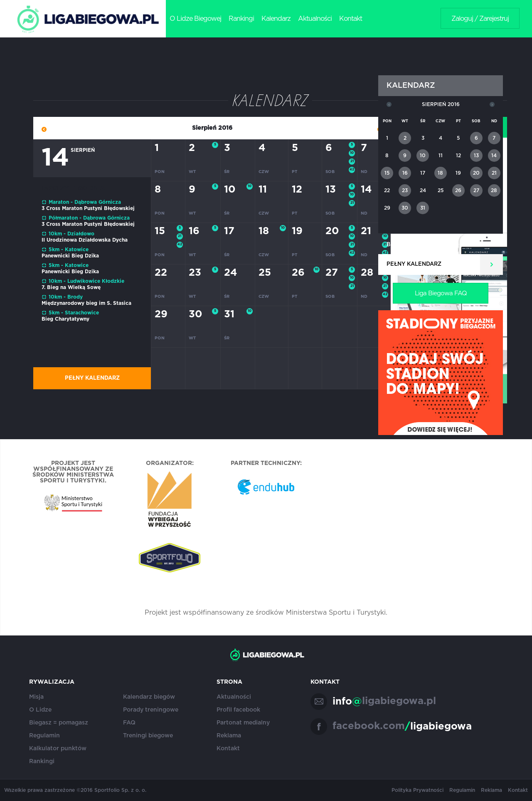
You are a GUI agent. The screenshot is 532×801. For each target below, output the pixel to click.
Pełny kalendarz (92, 378)
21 (352, 161)
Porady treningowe (151, 710)
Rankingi (241, 19)
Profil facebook (238, 710)
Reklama (229, 736)
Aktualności (315, 19)
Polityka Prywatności (417, 790)
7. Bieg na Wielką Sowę (71, 287)
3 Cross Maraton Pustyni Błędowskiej (88, 208)
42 (352, 170)
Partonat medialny (243, 723)
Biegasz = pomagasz (59, 723)
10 (352, 153)
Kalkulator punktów (58, 749)
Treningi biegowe (148, 736)
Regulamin (44, 736)
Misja (36, 697)
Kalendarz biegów (149, 697)
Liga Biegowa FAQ (441, 293)
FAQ (129, 723)
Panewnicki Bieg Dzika (70, 256)
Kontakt (351, 19)
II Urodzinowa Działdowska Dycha (85, 240)
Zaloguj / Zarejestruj (480, 19)
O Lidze (40, 710)
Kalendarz (276, 19)
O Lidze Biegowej (195, 19)
